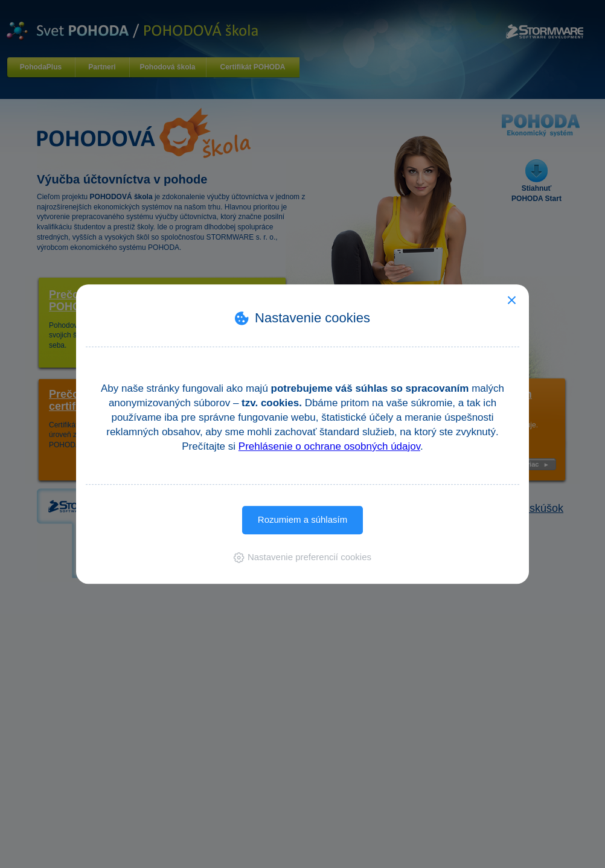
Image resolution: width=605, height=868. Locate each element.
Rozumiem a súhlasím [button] (302, 519)
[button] (302, 557)
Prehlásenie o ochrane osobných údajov (329, 446)
